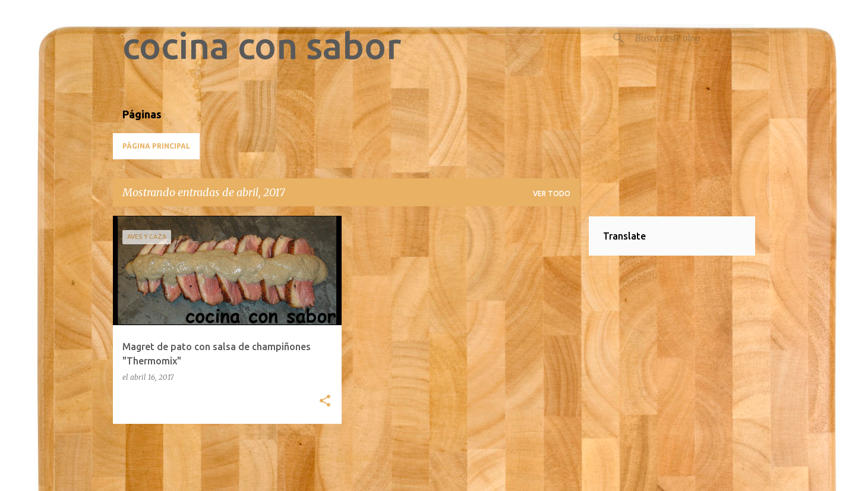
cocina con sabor (262, 45)
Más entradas (347, 458)
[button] (325, 402)
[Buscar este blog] (693, 38)
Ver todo (552, 193)
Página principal (156, 146)
